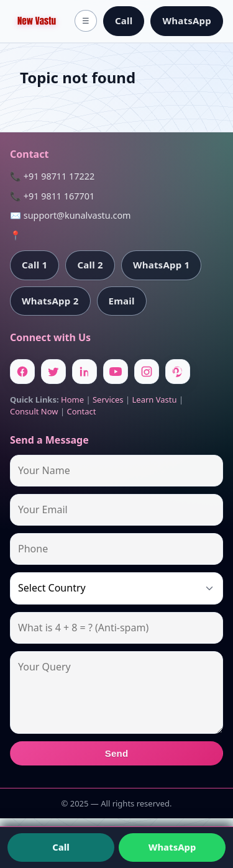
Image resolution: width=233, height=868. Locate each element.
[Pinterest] (178, 372)
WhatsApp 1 (162, 265)
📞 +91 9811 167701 (52, 196)
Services (108, 400)
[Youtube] (116, 372)
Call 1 (34, 265)
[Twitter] (53, 372)
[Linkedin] (85, 372)
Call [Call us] (61, 847)
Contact (81, 411)
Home (72, 400)
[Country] (116, 588)
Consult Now (34, 411)
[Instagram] (147, 372)
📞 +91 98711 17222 (52, 176)
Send (117, 753)
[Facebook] (22, 372)
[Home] (37, 21)
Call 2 (90, 265)
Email (122, 301)
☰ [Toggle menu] (86, 21)
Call (124, 21)
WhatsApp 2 (50, 301)
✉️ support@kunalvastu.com (71, 215)
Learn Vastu (155, 400)
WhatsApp (187, 21)
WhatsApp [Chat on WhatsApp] (172, 847)
